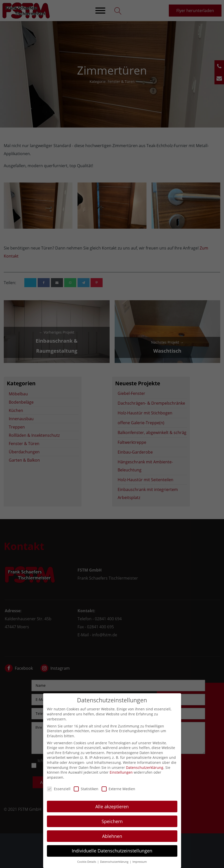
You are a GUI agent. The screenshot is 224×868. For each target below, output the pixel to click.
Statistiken (86, 794)
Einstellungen (121, 777)
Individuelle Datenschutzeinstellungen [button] (112, 856)
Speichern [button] (112, 826)
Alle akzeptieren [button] (112, 812)
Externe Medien (118, 794)
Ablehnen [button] (112, 841)
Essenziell (59, 794)
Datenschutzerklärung (145, 772)
